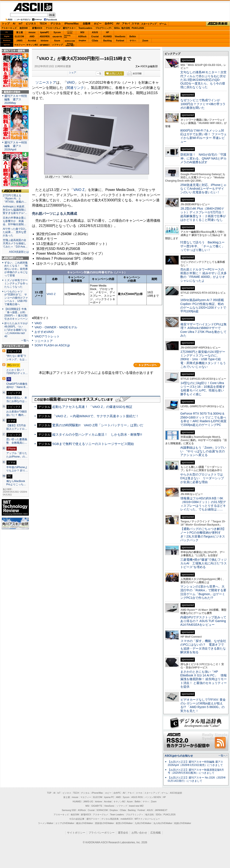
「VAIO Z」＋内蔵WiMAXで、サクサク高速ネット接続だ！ (96, 416)
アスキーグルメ (53, 28)
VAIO (71, 82)
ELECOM (19, 37)
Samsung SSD (69, 810)
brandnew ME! (70, 45)
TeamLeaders (85, 28)
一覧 (99, 73)
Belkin (133, 37)
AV (118, 24)
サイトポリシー (76, 833)
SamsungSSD (67, 36)
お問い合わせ (139, 833)
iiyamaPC (45, 32)
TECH (43, 24)
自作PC (109, 24)
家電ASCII (37, 28)
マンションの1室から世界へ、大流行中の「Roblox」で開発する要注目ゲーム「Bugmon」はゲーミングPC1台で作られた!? (203, 592)
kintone (45, 41)
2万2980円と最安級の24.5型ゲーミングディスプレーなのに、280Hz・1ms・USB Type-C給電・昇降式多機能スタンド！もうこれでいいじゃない (203, 359)
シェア (73, 72)
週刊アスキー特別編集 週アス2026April (16, 146)
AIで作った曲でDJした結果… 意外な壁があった (15, 232)
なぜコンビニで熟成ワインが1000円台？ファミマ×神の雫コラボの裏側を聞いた (203, 104)
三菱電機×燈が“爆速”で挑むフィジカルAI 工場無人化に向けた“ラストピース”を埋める (204, 563)
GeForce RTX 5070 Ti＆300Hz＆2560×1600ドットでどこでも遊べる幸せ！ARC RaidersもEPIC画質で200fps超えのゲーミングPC (203, 419)
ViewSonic (120, 37)
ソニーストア (46, 82)
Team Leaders (117, 815)
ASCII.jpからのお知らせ (179, 756)
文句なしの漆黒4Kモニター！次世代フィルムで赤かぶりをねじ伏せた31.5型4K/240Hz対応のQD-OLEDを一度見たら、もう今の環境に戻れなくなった (203, 80)
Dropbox (82, 41)
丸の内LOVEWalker (163, 823)
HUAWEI (108, 37)
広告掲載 (156, 833)
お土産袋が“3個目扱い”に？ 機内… (17, 413)
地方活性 (126, 28)
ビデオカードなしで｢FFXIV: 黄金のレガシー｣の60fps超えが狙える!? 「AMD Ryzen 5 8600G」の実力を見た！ (203, 705)
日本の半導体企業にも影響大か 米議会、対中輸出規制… (15, 221)
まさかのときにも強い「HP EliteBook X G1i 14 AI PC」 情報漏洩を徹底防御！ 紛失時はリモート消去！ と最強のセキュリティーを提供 (204, 679)
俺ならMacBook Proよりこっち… (16, 483)
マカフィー (20, 45)
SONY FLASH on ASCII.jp (52, 345)
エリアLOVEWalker (65, 823)
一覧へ (25, 340)
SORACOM (102, 810)
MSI (82, 32)
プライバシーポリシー (102, 833)
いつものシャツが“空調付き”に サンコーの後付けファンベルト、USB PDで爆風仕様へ (16, 298)
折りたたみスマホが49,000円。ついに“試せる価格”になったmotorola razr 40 (16, 330)
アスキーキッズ (9, 28)
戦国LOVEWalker (183, 823)
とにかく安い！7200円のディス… (17, 372)
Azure (57, 41)
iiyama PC (109, 797)
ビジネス (31, 24)
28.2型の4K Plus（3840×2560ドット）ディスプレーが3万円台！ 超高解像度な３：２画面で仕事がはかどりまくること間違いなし (203, 214)
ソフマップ (57, 45)
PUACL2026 (138, 28)
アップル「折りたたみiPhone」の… (17, 455)
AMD (32, 37)
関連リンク (75, 88)
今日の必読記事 (77, 819)
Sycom (57, 32)
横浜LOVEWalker (85, 823)
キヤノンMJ (32, 45)
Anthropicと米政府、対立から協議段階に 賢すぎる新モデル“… (15, 210)
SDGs (117, 28)
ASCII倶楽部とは (19, 252)
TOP (49, 793)
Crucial (95, 37)
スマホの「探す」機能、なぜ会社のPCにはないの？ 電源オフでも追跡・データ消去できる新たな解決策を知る (203, 647)
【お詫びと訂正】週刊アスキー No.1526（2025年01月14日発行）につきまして (197, 779)
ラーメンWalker (46, 823)
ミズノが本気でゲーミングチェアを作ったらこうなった (16, 283)
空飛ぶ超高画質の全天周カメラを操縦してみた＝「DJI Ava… (15, 243)
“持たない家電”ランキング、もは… (17, 358)
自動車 (87, 24)
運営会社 (123, 833)
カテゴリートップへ (147, 365)
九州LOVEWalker (143, 823)
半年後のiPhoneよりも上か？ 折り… (17, 469)
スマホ (135, 24)
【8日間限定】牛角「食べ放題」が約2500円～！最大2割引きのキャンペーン (16, 314)
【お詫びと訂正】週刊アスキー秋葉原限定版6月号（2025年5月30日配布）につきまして (196, 771)
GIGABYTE (57, 37)
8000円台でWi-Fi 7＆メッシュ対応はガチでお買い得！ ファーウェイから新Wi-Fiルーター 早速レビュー (204, 136)
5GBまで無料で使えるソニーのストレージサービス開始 (93, 444)
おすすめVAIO (44, 332)
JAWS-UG (88, 802)
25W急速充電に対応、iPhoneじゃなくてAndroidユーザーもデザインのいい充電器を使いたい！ (203, 189)
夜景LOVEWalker (124, 823)
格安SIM (24, 28)
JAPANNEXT (45, 45)
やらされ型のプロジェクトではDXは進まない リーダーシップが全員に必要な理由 (202, 478)
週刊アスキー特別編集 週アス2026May (16, 99)
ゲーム (163, 24)
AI (14, 24)
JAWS (19, 41)
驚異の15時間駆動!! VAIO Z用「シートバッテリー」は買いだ (98, 425)
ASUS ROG (45, 37)
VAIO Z (79, 190)
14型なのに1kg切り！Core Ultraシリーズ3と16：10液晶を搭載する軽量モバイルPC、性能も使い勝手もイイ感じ (203, 389)
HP (108, 32)
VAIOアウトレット (47, 336)
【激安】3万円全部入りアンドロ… (17, 427)
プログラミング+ (103, 28)
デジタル (56, 24)
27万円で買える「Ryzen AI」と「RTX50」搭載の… (15, 199)
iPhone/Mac (72, 24)
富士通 (20, 32)
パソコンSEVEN (70, 32)
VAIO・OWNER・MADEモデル (56, 327)
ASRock (82, 37)
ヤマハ (133, 41)
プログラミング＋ (135, 815)
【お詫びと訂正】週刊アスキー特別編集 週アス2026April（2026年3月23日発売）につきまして (195, 763)
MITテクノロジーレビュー (147, 819)
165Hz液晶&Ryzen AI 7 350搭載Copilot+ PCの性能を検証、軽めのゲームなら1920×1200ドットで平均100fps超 (203, 306)
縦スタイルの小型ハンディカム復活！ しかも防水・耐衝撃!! (97, 434)
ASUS (95, 32)
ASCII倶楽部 (218, 24)
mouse (32, 32)
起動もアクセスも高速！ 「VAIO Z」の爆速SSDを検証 (92, 407)
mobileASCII (127, 819)
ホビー (98, 24)
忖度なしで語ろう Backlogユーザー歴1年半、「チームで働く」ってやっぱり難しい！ (202, 246)
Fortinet (120, 41)
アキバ (126, 24)
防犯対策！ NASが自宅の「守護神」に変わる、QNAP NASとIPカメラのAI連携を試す (203, 158)
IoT (21, 24)
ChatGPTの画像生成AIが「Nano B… (17, 386)
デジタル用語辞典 (110, 819)
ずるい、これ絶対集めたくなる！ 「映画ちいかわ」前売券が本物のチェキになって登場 (16, 269)
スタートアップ (149, 24)
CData (95, 41)
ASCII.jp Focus (15, 258)
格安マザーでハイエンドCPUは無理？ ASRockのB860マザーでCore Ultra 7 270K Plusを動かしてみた (204, 330)
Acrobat (32, 41)
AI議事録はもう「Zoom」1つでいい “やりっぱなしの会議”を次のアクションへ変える (203, 451)
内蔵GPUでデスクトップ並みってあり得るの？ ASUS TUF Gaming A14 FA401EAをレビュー (203, 621)
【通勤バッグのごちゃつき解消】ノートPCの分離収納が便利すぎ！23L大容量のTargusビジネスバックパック (203, 534)
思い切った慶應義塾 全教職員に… (17, 441)
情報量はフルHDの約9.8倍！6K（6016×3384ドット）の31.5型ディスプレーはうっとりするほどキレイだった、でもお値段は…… (203, 504)
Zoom (145, 41)
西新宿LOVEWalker (104, 823)
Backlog (108, 41)
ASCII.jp (33, 7)
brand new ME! (136, 806)
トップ (6, 24)
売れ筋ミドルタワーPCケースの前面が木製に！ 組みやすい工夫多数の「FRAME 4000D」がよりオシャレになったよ (204, 275)
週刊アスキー (69, 28)
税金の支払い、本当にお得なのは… (17, 399)
